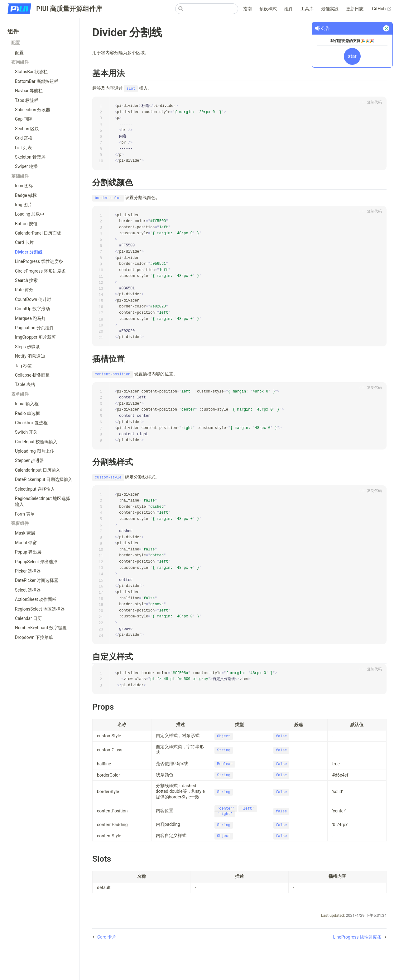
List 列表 (23, 148)
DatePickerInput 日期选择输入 (44, 479)
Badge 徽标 (26, 195)
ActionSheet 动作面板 (36, 599)
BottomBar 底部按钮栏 (37, 81)
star (352, 56)
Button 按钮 (26, 224)
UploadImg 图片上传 (35, 451)
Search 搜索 (26, 280)
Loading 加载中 (30, 214)
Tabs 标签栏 (27, 100)
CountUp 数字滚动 (32, 309)
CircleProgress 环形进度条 (40, 271)
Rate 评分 (24, 290)
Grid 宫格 (24, 138)
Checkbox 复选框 (31, 423)
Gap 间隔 (24, 119)
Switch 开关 (26, 432)
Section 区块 (27, 129)
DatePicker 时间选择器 (37, 580)
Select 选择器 (28, 590)
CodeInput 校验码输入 (36, 442)
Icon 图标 (24, 186)
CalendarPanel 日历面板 (38, 233)
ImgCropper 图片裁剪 (35, 337)
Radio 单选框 (27, 413)
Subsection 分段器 (33, 110)
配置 (19, 53)
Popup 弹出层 (28, 552)
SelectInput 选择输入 (35, 489)
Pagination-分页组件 (34, 328)
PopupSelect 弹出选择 (36, 562)
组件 (289, 9)
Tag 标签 (23, 366)
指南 (248, 9)
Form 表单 (25, 514)
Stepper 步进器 (29, 460)
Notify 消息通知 (30, 356)
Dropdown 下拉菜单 (34, 637)
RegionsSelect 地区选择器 (40, 609)
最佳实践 (330, 9)
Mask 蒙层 (25, 533)
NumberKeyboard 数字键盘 (41, 628)
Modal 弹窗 (26, 543)
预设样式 (268, 9)
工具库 (307, 9)
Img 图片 (24, 205)
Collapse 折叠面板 (32, 375)
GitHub (382, 9)
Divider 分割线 (29, 252)
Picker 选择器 (28, 571)
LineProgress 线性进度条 (39, 261)
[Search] (207, 9)
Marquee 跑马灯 (30, 318)
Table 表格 (25, 384)
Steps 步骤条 (27, 347)
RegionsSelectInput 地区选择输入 (43, 501)
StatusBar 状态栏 (31, 72)
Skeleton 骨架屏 (30, 157)
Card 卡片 (24, 242)
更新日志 (355, 9)
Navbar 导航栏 (29, 91)
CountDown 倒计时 (33, 299)
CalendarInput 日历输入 (38, 470)
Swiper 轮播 (26, 166)
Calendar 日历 (28, 618)
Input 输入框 (27, 404)
